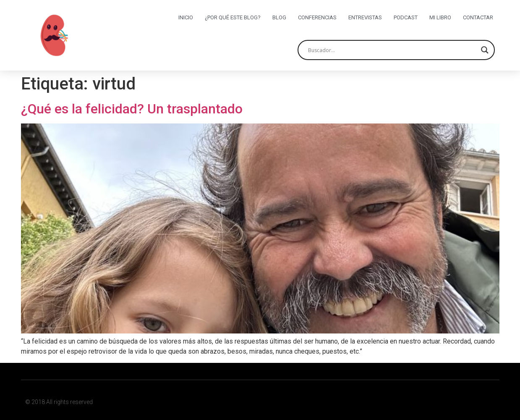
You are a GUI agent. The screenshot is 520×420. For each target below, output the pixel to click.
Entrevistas (365, 17)
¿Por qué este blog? (233, 17)
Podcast (406, 17)
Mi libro (440, 17)
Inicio (186, 17)
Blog (279, 17)
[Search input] (392, 50)
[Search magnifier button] (485, 50)
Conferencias (317, 17)
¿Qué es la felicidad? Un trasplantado (132, 109)
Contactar (478, 17)
